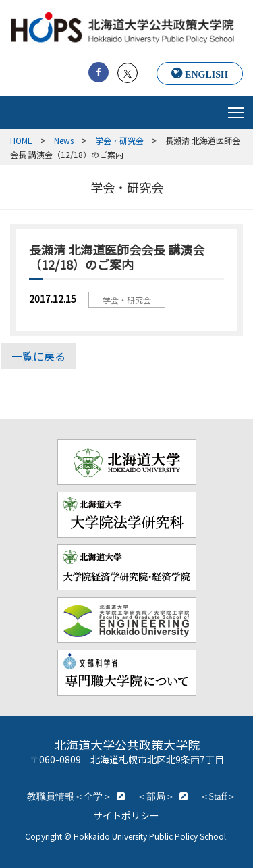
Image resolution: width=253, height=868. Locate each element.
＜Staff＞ (218, 796)
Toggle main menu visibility (237, 109)
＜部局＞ (156, 796)
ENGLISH (206, 74)
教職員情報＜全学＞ (69, 796)
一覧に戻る (38, 356)
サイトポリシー (126, 815)
